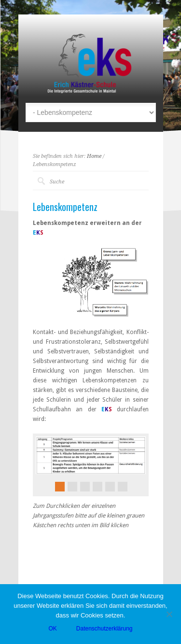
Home (94, 156)
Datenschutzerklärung (104, 629)
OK (52, 629)
